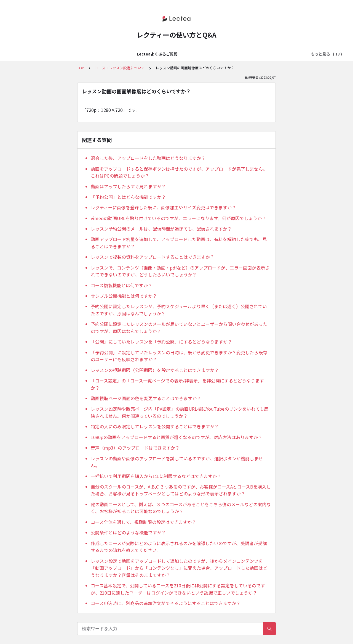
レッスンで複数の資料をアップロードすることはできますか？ (153, 257)
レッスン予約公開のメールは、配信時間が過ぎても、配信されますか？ (161, 229)
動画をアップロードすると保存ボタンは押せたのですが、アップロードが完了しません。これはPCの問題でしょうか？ (179, 172)
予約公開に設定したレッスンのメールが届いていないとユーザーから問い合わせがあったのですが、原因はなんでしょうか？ (179, 328)
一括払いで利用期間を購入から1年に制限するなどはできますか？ (156, 476)
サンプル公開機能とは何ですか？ (124, 296)
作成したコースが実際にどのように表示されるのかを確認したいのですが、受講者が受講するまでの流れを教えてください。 (179, 547)
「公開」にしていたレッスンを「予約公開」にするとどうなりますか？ (161, 342)
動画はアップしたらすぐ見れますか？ (128, 186)
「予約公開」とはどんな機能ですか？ (128, 197)
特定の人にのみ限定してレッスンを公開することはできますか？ (155, 426)
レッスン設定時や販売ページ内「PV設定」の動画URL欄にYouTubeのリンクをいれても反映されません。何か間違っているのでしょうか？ (180, 412)
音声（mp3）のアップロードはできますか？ (135, 448)
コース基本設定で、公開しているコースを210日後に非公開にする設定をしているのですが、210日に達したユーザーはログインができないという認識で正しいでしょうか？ (178, 589)
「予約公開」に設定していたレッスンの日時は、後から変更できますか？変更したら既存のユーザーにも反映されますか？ (179, 356)
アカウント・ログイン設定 (153, 54)
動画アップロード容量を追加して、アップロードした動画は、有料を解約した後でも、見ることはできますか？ (179, 243)
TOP (81, 68)
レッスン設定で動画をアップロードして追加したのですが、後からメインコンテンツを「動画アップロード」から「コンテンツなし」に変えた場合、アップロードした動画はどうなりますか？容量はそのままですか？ (179, 568)
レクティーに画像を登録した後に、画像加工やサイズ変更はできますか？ (163, 207)
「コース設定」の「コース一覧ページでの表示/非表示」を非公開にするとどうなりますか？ (177, 384)
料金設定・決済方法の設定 (207, 54)
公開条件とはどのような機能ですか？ (128, 532)
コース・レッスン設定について (120, 68)
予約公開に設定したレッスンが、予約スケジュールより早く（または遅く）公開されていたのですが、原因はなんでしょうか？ (179, 310)
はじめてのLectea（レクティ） (94, 54)
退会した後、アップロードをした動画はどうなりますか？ (148, 158)
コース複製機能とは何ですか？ (121, 285)
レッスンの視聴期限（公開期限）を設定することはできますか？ (155, 370)
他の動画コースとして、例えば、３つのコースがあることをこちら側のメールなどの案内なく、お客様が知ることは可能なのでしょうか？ (181, 508)
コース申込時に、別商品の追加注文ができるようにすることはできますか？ (166, 603)
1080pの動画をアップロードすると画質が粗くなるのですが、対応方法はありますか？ (176, 437)
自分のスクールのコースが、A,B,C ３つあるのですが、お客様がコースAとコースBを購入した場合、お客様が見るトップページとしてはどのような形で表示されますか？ (181, 490)
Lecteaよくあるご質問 (38, 54)
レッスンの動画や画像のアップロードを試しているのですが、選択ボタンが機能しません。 (177, 462)
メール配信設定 (286, 54)
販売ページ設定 (251, 54)
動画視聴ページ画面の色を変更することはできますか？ (146, 398)
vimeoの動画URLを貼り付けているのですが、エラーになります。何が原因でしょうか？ (178, 218)
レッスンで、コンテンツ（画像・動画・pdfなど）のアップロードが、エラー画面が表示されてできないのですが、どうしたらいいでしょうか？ (180, 271)
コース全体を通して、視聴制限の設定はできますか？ (143, 522)
